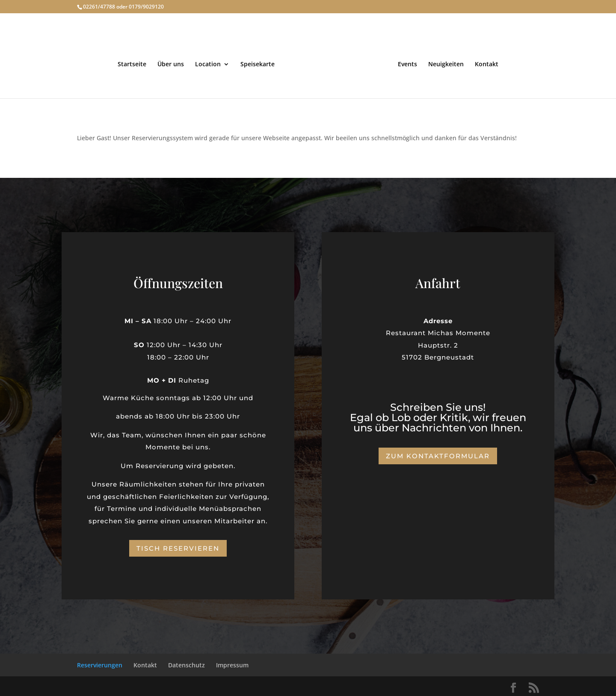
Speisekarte (260, 63)
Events (405, 63)
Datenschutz (187, 663)
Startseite (134, 63)
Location (210, 63)
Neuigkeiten (444, 63)
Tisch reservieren (178, 547)
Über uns (173, 63)
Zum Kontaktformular (438, 455)
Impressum (232, 663)
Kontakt (484, 63)
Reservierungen (100, 663)
